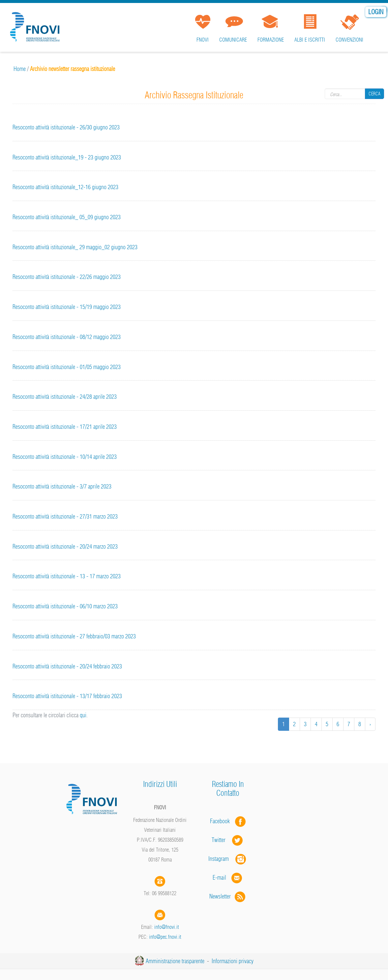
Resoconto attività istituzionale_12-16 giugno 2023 (65, 187)
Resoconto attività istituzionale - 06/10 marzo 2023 (65, 606)
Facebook (222, 821)
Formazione (271, 40)
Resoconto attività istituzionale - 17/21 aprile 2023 (65, 427)
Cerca (374, 94)
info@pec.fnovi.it (165, 937)
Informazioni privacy (233, 961)
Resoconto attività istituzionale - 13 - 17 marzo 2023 (67, 576)
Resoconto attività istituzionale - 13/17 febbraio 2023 (67, 696)
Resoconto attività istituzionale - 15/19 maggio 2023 (67, 307)
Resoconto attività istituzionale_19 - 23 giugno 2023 (67, 157)
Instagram (228, 859)
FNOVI (203, 40)
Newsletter (228, 896)
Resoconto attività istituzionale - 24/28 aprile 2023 (65, 397)
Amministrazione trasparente (175, 961)
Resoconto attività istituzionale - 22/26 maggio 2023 (67, 277)
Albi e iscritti (310, 40)
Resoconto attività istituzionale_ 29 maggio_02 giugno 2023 (75, 247)
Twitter (228, 840)
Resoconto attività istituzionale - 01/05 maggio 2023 (67, 367)
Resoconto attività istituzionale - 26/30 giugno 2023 (66, 127)
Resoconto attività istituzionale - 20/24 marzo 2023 (65, 546)
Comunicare (233, 40)
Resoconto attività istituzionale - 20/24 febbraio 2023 (67, 666)
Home (20, 69)
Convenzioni (349, 40)
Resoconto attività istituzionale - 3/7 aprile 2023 (62, 486)
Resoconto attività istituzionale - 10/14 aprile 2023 (65, 457)
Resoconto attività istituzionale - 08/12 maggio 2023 (67, 337)
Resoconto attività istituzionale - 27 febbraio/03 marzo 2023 (74, 636)
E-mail (219, 878)
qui (83, 715)
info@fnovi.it (167, 927)
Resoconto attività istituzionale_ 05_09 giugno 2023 (67, 217)
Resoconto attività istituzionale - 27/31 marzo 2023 (65, 516)
